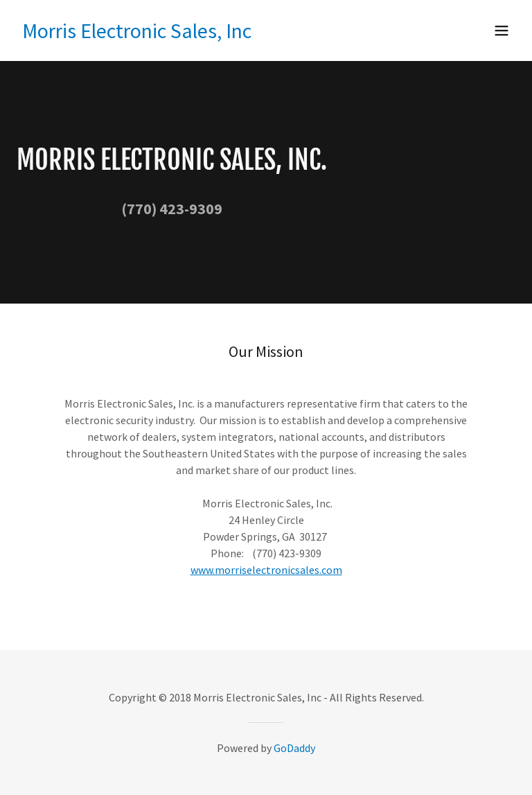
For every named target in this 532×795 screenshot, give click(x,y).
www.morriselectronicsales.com (266, 570)
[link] (137, 34)
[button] (502, 30)
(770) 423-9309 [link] (172, 209)
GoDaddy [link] (294, 748)
